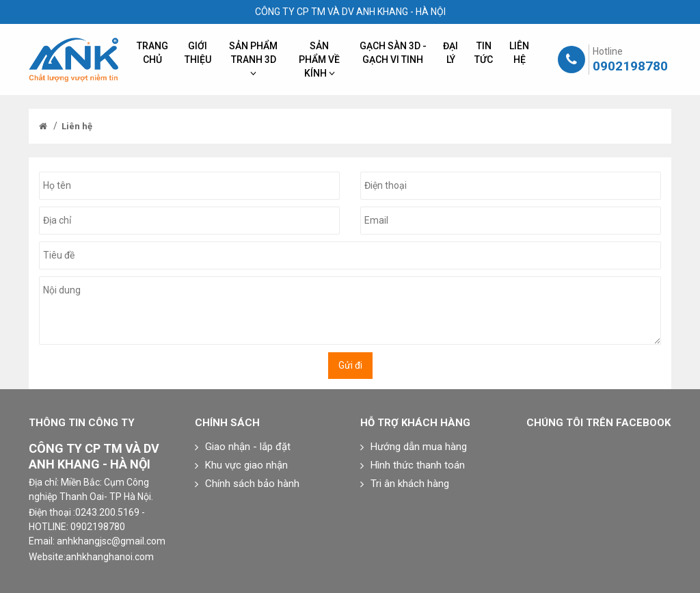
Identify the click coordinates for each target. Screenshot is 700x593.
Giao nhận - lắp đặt (248, 447)
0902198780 (630, 66)
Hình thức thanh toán (418, 465)
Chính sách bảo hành (252, 484)
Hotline (608, 51)
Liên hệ (77, 126)
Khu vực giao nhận (246, 465)
